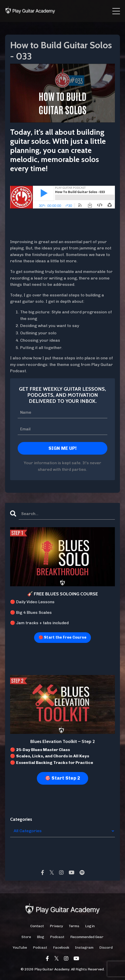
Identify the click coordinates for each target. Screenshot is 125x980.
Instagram (84, 948)
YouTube (20, 948)
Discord (106, 948)
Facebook (61, 948)
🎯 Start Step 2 (63, 778)
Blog (41, 937)
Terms (74, 926)
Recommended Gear (87, 937)
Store (26, 937)
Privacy (56, 926)
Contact (37, 926)
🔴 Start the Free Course (63, 637)
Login (90, 926)
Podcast (57, 937)
